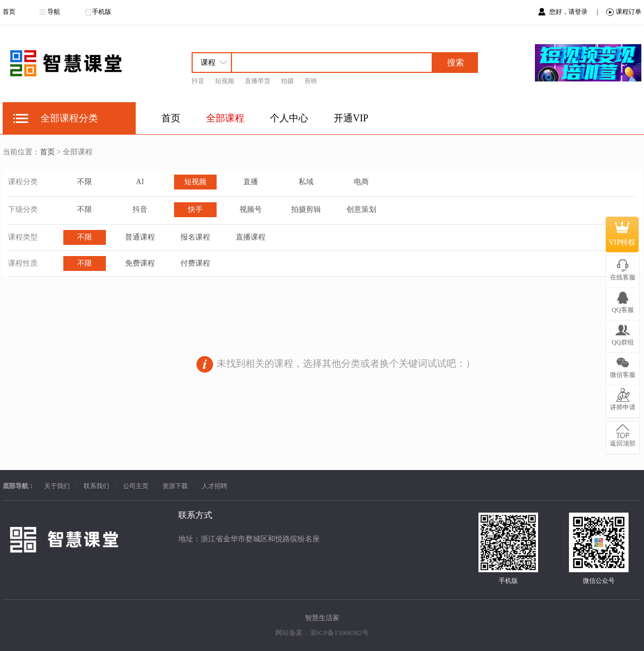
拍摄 (287, 81)
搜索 (456, 63)
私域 (306, 182)
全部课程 (225, 118)
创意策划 (361, 209)
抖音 (198, 81)
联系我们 (96, 486)
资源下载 (175, 486)
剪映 (311, 81)
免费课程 (140, 263)
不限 (85, 182)
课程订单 (624, 12)
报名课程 (195, 237)
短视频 (225, 81)
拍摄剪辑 (306, 209)
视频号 (251, 209)
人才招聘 (214, 486)
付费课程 (195, 263)
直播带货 (258, 81)
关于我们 (57, 486)
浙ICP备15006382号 (339, 633)
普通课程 (140, 237)
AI (140, 182)
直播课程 (251, 237)
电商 (361, 182)
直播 (251, 182)
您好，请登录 (569, 12)
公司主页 (136, 486)
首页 (9, 12)
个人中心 (289, 118)
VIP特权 (622, 234)
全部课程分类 (69, 118)
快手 (195, 209)
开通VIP (351, 118)
